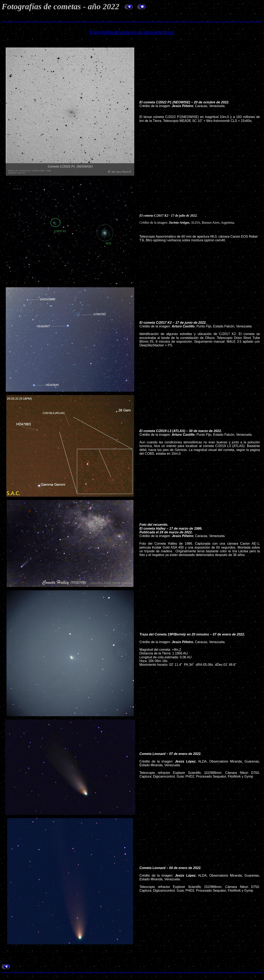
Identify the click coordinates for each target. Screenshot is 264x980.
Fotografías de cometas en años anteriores (132, 32)
